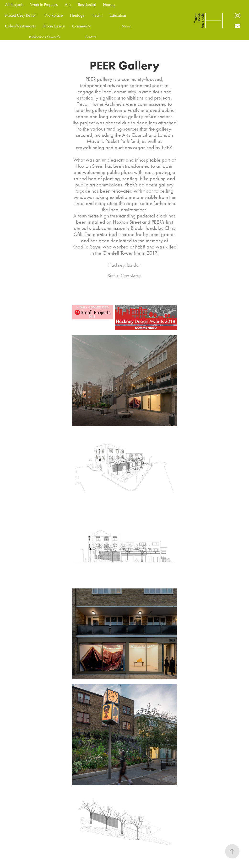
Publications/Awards (44, 37)
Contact (90, 37)
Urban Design (54, 26)
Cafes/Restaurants (20, 26)
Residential (87, 5)
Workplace (54, 15)
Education (118, 15)
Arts (68, 5)
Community (81, 26)
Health (97, 15)
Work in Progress (44, 5)
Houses (109, 5)
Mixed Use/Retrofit (21, 15)
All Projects (14, 5)
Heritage (77, 15)
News (126, 26)
